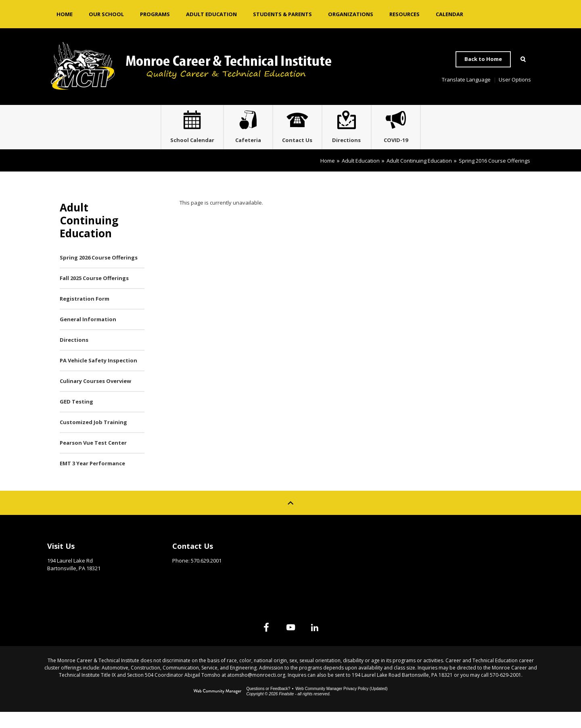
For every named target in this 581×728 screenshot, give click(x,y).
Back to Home (483, 59)
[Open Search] (523, 59)
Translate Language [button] (466, 79)
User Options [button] (515, 79)
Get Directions (67, 596)
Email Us (183, 589)
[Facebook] (250, 643)
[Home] (65, 14)
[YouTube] (290, 643)
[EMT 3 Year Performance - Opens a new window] (102, 480)
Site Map (434, 560)
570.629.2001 (206, 577)
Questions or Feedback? (268, 705)
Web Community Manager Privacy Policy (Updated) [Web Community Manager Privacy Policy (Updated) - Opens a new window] (341, 705)
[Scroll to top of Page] (290, 519)
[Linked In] (331, 643)
